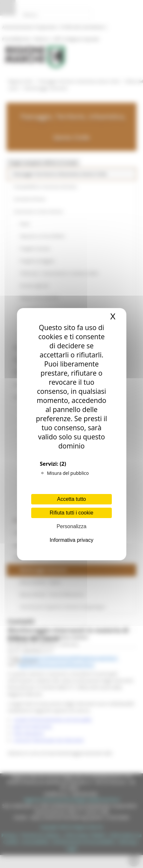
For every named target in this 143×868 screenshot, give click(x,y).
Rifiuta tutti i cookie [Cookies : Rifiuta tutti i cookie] (71, 513)
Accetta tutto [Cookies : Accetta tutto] (72, 499)
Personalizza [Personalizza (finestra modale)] (71, 526)
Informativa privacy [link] (71, 540)
